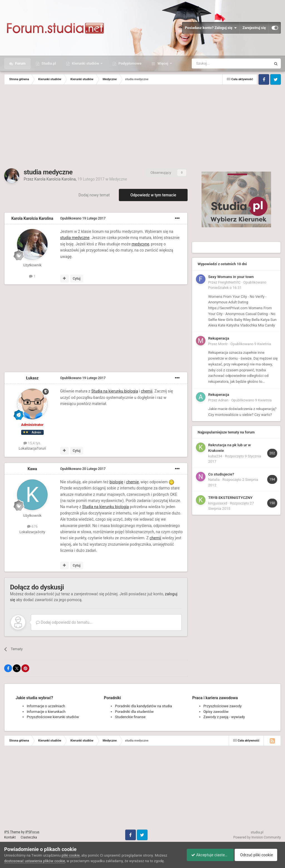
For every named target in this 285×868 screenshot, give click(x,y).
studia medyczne (75, 238)
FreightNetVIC (229, 282)
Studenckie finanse (130, 717)
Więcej (163, 63)
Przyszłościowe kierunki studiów (53, 717)
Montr (223, 344)
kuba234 (215, 456)
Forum (20, 63)
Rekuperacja (219, 338)
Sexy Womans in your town (231, 277)
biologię (116, 482)
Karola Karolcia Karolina (55, 179)
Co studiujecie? (221, 474)
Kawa (32, 469)
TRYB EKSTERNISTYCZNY (230, 498)
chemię (132, 482)
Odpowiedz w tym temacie (153, 195)
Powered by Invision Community (257, 837)
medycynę (140, 244)
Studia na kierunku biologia (115, 391)
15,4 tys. (32, 443)
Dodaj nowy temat (94, 195)
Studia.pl (48, 63)
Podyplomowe (129, 63)
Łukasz (32, 378)
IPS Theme (12, 832)
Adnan (223, 400)
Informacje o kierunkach (46, 712)
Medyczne (118, 179)
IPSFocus (32, 832)
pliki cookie (71, 855)
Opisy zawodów (216, 712)
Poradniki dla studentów (134, 712)
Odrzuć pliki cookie (258, 855)
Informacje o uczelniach (46, 706)
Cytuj (77, 279)
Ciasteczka (29, 837)
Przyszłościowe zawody (223, 706)
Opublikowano (83, 218)
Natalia (214, 480)
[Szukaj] (218, 64)
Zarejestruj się (254, 28)
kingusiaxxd (218, 503)
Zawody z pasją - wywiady (224, 717)
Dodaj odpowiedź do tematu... (64, 622)
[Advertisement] (142, 126)
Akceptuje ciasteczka (208, 855)
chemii (147, 391)
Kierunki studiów (85, 63)
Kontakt (10, 837)
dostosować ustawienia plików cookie (35, 861)
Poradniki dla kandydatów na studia (143, 706)
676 (32, 526)
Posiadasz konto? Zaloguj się (211, 28)
